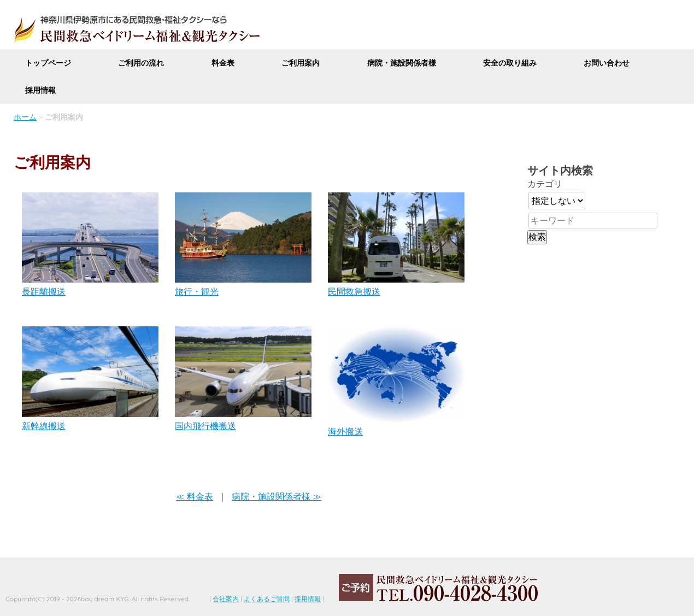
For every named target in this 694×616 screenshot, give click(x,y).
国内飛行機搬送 (205, 426)
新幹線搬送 (44, 426)
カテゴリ (545, 184)
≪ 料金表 (195, 496)
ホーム (25, 117)
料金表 (223, 63)
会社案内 (226, 599)
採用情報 (40, 90)
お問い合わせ (607, 63)
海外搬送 (345, 431)
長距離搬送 (44, 291)
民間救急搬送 (354, 291)
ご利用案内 (301, 63)
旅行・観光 (197, 291)
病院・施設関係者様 (402, 63)
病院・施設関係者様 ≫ (277, 496)
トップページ (48, 63)
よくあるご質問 (267, 599)
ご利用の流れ (141, 63)
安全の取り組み (510, 63)
